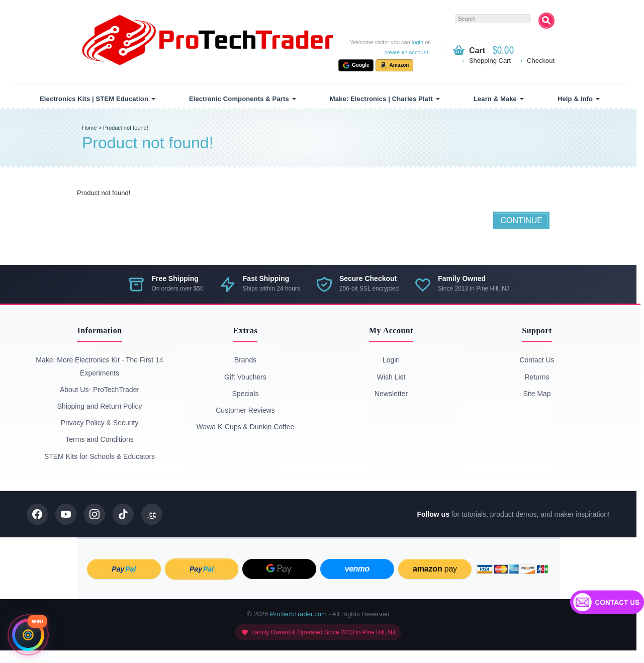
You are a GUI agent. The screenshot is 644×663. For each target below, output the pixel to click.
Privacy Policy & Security (100, 423)
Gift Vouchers (245, 377)
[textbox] (493, 19)
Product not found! (126, 128)
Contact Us (537, 360)
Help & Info (575, 99)
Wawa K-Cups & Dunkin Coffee (246, 427)
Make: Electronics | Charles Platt (381, 99)
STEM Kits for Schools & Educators (100, 456)
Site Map (537, 394)
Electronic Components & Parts (239, 99)
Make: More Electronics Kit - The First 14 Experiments (99, 366)
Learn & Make (495, 99)
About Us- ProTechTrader (100, 390)
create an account (406, 52)
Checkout (541, 61)
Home (89, 128)
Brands (245, 360)
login (418, 42)
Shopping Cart (490, 61)
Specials (246, 394)
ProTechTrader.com (298, 614)
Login (391, 360)
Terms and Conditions (99, 439)
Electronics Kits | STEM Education (94, 99)
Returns (537, 377)
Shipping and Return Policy (100, 406)
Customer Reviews (245, 410)
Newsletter (391, 394)
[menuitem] (96, 99)
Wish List (391, 377)
